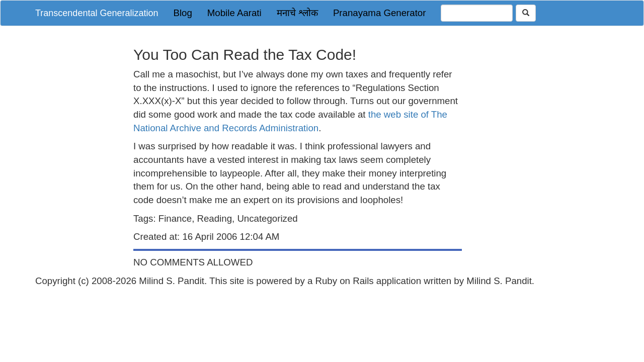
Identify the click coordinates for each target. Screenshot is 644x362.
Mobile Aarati (234, 13)
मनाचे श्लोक (297, 13)
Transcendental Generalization (97, 13)
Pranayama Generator (380, 13)
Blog (182, 13)
